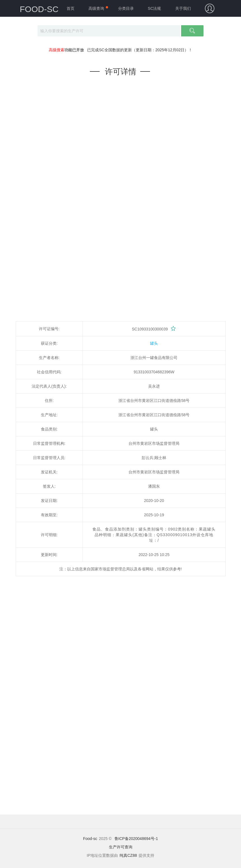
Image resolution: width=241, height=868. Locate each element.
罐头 (154, 343)
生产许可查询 (121, 847)
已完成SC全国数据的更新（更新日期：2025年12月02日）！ (140, 50)
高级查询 (96, 8)
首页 (71, 8)
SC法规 (154, 8)
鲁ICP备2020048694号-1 (136, 839)
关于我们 (183, 8)
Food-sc (90, 839)
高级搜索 (57, 50)
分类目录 (126, 8)
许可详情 (121, 72)
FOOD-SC (39, 9)
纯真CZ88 (128, 855)
